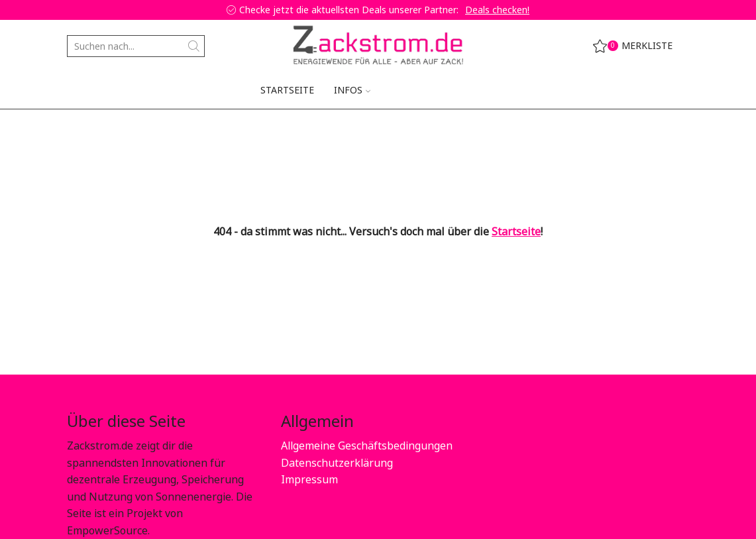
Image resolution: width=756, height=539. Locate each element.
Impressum (309, 479)
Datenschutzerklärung (337, 463)
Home (81, 130)
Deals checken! (497, 10)
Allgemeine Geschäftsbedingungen (367, 446)
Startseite (287, 90)
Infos (352, 90)
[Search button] (194, 46)
